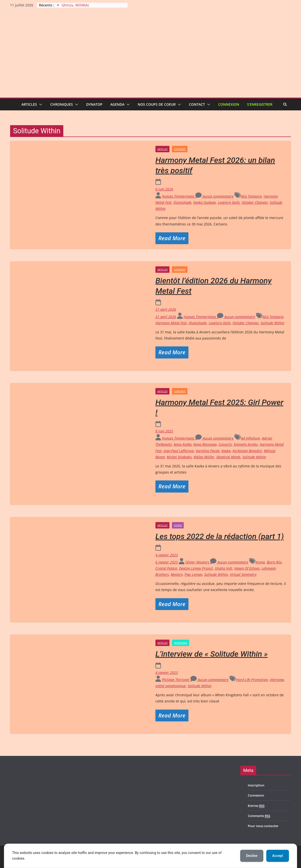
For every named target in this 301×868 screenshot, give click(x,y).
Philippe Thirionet (176, 680)
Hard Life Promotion (252, 680)
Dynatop (94, 104)
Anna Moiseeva (205, 444)
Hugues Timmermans (179, 196)
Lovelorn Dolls (229, 202)
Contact (197, 104)
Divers (178, 525)
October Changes (255, 202)
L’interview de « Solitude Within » (212, 654)
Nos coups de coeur (157, 104)
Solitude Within (272, 323)
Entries (256, 806)
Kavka (226, 451)
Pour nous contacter (263, 826)
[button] (40, 104)
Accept (278, 856)
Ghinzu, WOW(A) (75, 5)
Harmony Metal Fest (171, 323)
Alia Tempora (251, 196)
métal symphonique (171, 686)
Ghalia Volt (224, 568)
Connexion (229, 104)
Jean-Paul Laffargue (179, 451)
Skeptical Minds (228, 457)
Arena (260, 562)
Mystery (177, 574)
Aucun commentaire (214, 196)
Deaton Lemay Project (196, 568)
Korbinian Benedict (247, 451)
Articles (29, 104)
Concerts (180, 149)
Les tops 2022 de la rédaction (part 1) (220, 536)
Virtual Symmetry (243, 574)
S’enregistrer (260, 104)
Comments (259, 816)
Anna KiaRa (183, 444)
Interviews (181, 643)
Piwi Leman (193, 574)
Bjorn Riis (274, 562)
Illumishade (182, 202)
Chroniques (62, 104)
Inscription (256, 785)
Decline (252, 856)
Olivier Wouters (198, 562)
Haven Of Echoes (247, 568)
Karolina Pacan (208, 451)
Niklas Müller (204, 457)
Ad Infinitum (250, 438)
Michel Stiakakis (179, 457)
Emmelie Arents (246, 444)
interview (277, 680)
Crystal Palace (166, 568)
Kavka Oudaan (205, 202)
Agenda (117, 104)
